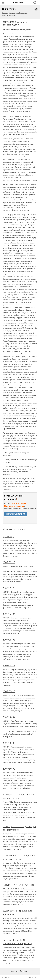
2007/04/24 (31, 977)
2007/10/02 (9, 769)
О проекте (14, 971)
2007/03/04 (9, 614)
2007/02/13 (9, 562)
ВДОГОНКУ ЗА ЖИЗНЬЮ (18, 885)
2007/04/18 (7, 977)
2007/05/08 (9, 640)
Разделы (24, 971)
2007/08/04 (9, 717)
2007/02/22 (9, 588)
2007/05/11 (9, 665)
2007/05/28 (9, 691)
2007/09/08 (9, 743)
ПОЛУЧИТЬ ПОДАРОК (16, 514)
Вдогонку (8, 536)
